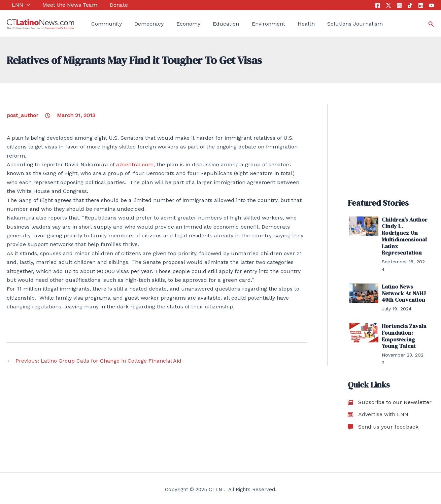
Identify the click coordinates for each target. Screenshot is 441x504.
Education (213, 24)
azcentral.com (135, 164)
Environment (253, 24)
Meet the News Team (62, 5)
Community (101, 24)
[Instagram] (399, 5)
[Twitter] (388, 5)
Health (288, 24)
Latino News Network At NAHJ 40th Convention (403, 292)
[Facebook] (378, 5)
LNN (16, 5)
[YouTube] (432, 5)
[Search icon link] (431, 24)
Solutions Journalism (334, 24)
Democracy (142, 24)
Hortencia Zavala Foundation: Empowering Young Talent (403, 334)
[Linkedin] (421, 5)
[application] (22, 5)
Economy (178, 24)
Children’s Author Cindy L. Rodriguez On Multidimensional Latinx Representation (404, 236)
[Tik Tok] (410, 5)
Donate (109, 5)
